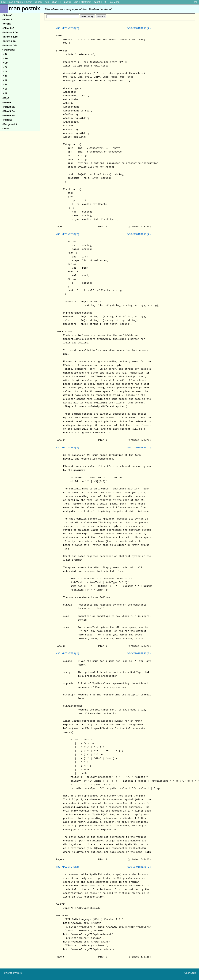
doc (76, 2)
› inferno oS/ (9, 45)
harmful (98, 2)
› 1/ (5, 54)
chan (55, 2)
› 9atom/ (7, 15)
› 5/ (5, 76)
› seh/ (5, 128)
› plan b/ (7, 120)
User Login (191, 973)
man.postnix (60, 8)
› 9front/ (7, 24)
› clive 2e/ (8, 28)
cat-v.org (115, 2)
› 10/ (6, 58)
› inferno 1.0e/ (10, 32)
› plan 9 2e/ (9, 111)
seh (196, 2)
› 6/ (5, 80)
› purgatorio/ (9, 124)
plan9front (86, 2)
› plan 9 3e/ (9, 115)
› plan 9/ (7, 102)
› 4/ (5, 71)
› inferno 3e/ (9, 41)
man (11, 2)
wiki (47, 2)
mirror (29, 2)
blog (3, 2)
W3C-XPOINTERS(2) (68, 28)
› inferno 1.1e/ (10, 37)
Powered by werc (12, 973)
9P (106, 2)
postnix (68, 2)
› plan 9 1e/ (9, 107)
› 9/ (5, 93)
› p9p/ (5, 98)
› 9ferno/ (7, 19)
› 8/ (5, 89)
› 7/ (5, 84)
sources (39, 2)
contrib (19, 2)
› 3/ (5, 67)
